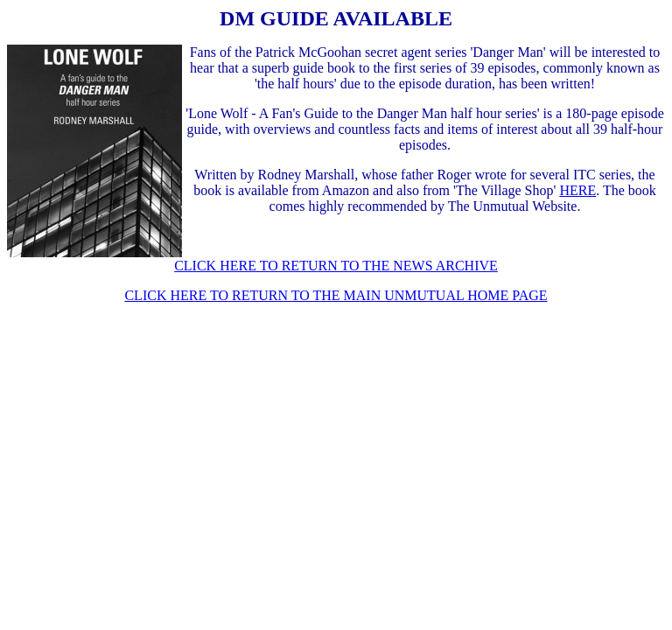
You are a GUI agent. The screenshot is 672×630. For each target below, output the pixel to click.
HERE (577, 190)
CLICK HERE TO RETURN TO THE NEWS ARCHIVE (336, 266)
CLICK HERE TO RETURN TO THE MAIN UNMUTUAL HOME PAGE (336, 295)
